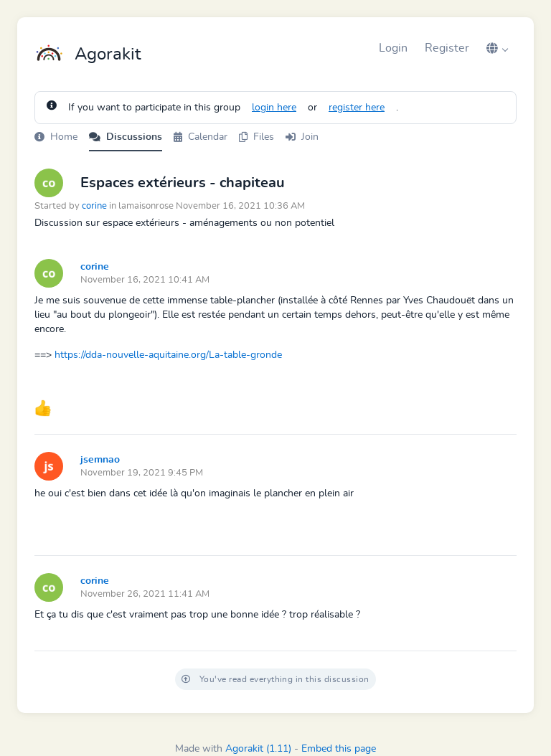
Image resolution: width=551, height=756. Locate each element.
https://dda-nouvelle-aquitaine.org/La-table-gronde (168, 355)
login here (274, 108)
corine (94, 206)
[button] (497, 48)
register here (357, 108)
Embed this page (339, 749)
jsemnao (100, 460)
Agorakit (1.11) (258, 749)
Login (393, 48)
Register (447, 48)
